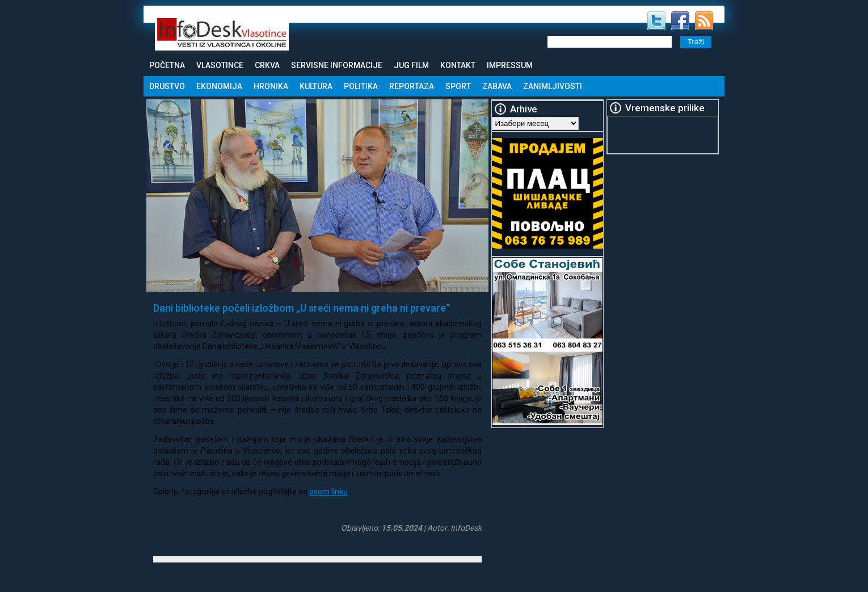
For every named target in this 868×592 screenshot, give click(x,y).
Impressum (510, 65)
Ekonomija (219, 86)
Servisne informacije (337, 65)
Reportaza (412, 86)
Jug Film (411, 65)
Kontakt (458, 65)
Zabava (497, 86)
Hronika (271, 86)
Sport (458, 86)
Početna (167, 65)
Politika (361, 86)
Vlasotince (220, 65)
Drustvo (167, 86)
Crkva (267, 65)
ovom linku (328, 492)
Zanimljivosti (553, 86)
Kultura (316, 86)
